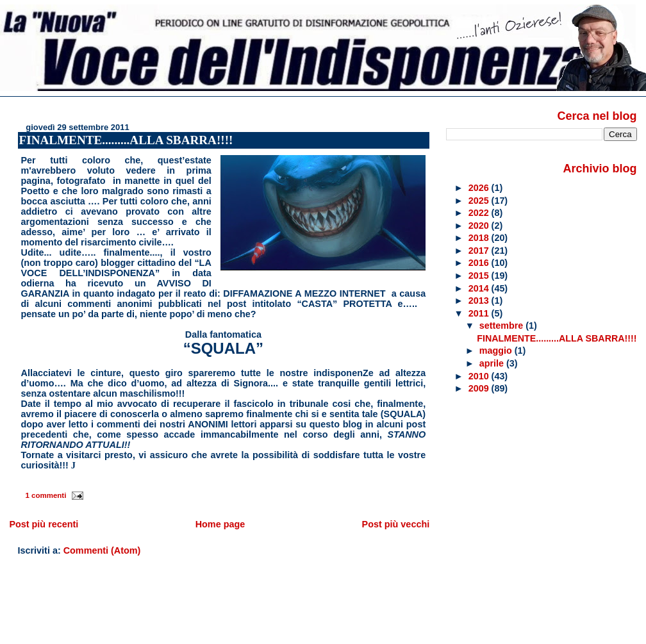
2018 (480, 238)
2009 (480, 388)
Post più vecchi (396, 524)
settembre (502, 326)
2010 (480, 376)
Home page (220, 524)
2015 (480, 276)
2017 (480, 251)
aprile (493, 363)
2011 (480, 313)
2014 (480, 288)
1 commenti (46, 495)
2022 (480, 213)
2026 (480, 188)
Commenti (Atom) (102, 550)
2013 (480, 301)
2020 (480, 226)
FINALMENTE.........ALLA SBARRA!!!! (126, 140)
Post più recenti (44, 524)
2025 (480, 201)
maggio (497, 351)
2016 (480, 263)
